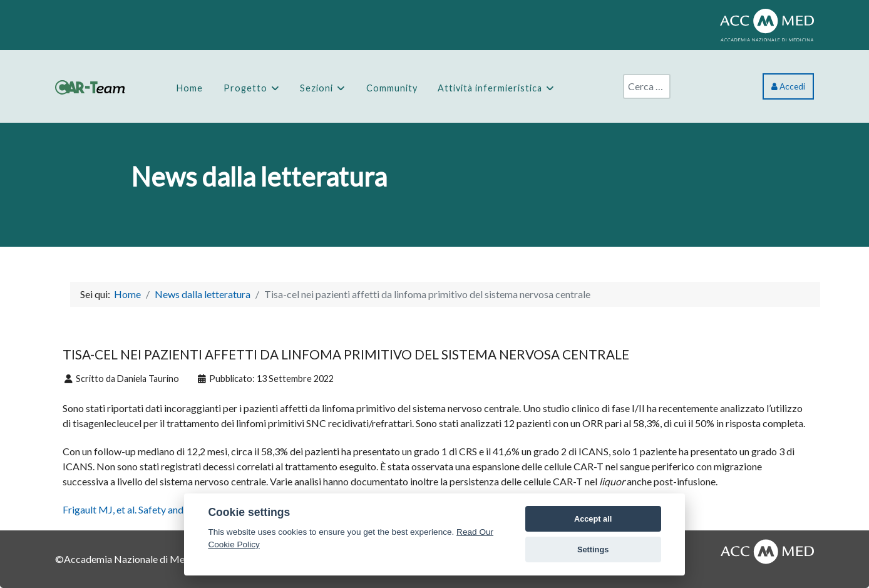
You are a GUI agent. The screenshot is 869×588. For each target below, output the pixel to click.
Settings (593, 549)
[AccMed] (767, 549)
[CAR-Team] (90, 86)
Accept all (593, 519)
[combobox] (647, 86)
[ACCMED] (767, 23)
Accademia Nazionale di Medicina (137, 559)
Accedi (788, 86)
